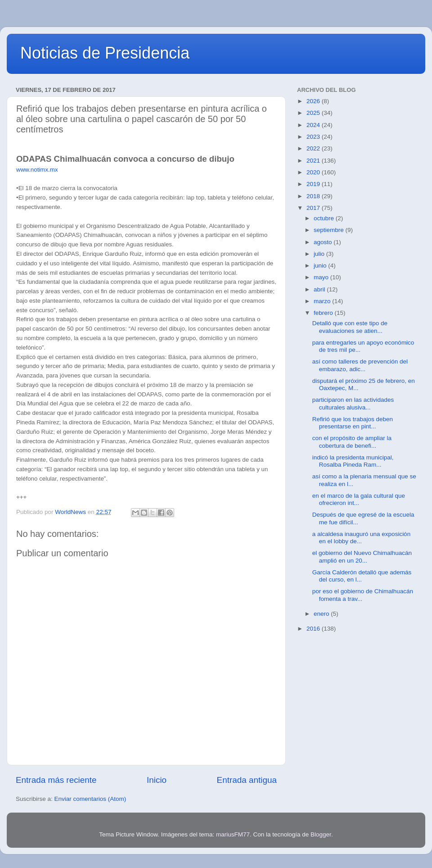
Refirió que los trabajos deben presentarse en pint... (353, 423)
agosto (324, 242)
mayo (322, 277)
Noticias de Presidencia (105, 53)
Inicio (157, 780)
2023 (314, 137)
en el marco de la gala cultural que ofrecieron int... (359, 499)
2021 (314, 161)
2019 (314, 184)
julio (320, 254)
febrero (324, 313)
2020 (314, 172)
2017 (314, 208)
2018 (314, 196)
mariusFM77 (233, 834)
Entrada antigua (247, 780)
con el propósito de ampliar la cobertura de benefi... (352, 442)
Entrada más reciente (56, 780)
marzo (323, 301)
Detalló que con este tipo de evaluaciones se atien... (350, 327)
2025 (314, 113)
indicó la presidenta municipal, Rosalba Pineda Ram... (353, 461)
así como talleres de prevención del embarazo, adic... (360, 365)
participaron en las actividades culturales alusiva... (353, 403)
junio (321, 266)
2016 (314, 629)
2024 (314, 125)
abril (320, 289)
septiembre (330, 230)
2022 (314, 148)
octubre (325, 218)
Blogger (321, 834)
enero (322, 614)
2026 (314, 101)
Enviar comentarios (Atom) (90, 799)
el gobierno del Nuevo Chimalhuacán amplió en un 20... (362, 557)
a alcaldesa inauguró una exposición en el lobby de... (361, 538)
